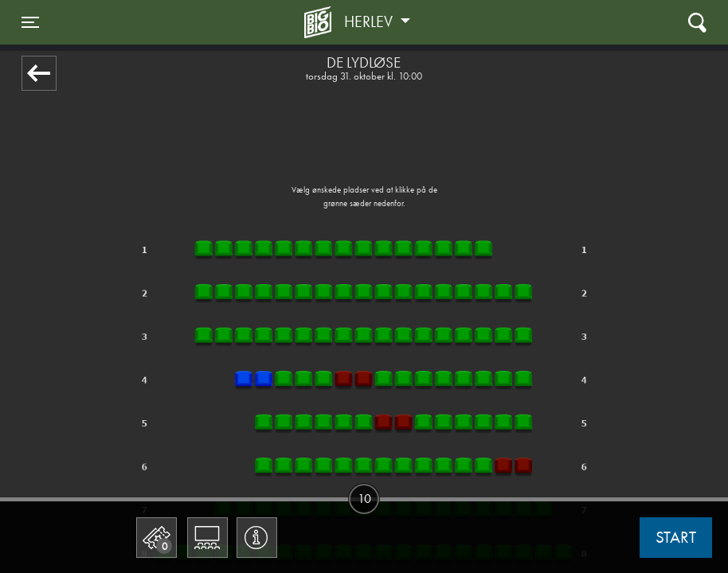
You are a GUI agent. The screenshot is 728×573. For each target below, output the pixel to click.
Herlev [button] (370, 21)
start (676, 537)
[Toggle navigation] (30, 22)
